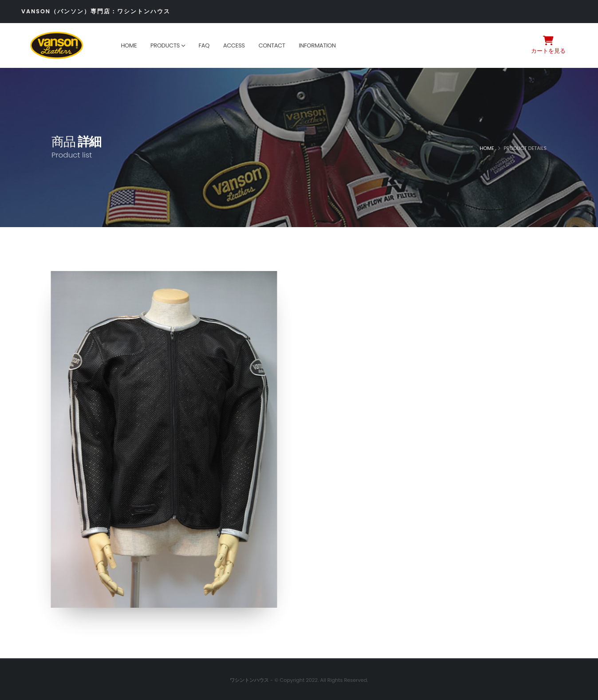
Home (129, 45)
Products (165, 45)
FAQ (204, 45)
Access (234, 45)
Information (317, 45)
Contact (272, 45)
